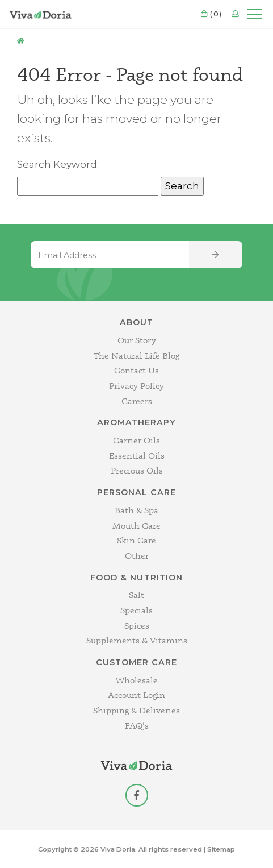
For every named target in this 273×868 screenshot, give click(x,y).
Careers (137, 401)
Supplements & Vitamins (137, 640)
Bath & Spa (136, 510)
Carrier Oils (136, 440)
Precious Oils (137, 470)
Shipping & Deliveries (136, 710)
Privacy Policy (136, 386)
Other (137, 556)
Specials (136, 610)
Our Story (137, 340)
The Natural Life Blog (136, 356)
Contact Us (136, 370)
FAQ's (137, 726)
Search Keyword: (58, 164)
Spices (137, 626)
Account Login (136, 695)
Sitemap (221, 849)
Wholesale (137, 680)
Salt (136, 595)
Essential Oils (137, 456)
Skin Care (136, 540)
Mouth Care (136, 526)
